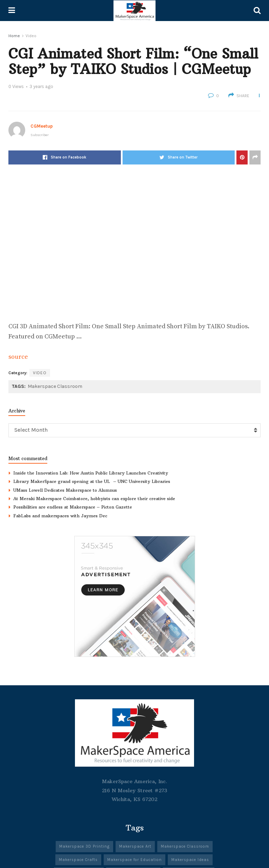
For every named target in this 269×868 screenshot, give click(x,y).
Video (31, 36)
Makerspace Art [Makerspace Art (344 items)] (135, 846)
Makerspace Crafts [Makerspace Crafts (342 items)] (78, 860)
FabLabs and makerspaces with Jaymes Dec (60, 516)
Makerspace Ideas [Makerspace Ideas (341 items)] (190, 860)
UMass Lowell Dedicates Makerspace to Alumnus (65, 490)
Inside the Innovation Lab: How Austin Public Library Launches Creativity (91, 473)
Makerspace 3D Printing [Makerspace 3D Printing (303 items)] (84, 846)
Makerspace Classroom (55, 386)
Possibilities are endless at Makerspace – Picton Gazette (73, 507)
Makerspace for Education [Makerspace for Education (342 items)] (134, 860)
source (18, 357)
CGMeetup (42, 126)
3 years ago (41, 86)
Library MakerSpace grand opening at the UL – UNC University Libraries (92, 481)
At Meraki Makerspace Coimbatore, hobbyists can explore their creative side (94, 499)
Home (14, 36)
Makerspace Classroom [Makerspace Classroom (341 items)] (185, 846)
